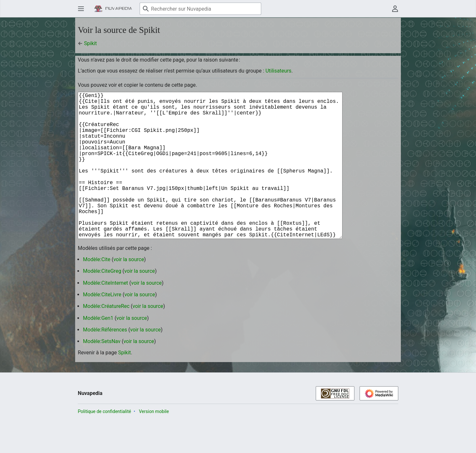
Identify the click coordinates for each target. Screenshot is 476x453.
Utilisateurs (278, 71)
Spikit (91, 43)
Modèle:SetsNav (102, 374)
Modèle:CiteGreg (102, 303)
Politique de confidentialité (104, 444)
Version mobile (154, 444)
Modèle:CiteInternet (105, 315)
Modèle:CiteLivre (102, 327)
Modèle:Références (105, 362)
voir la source (129, 292)
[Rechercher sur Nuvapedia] (200, 9)
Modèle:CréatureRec (106, 338)
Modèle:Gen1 (98, 350)
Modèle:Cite (97, 292)
